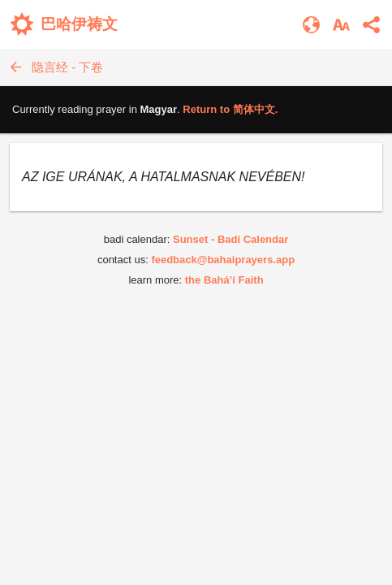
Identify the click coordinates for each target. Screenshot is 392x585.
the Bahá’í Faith (224, 280)
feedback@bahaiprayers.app (223, 260)
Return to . (230, 109)
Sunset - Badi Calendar (230, 239)
